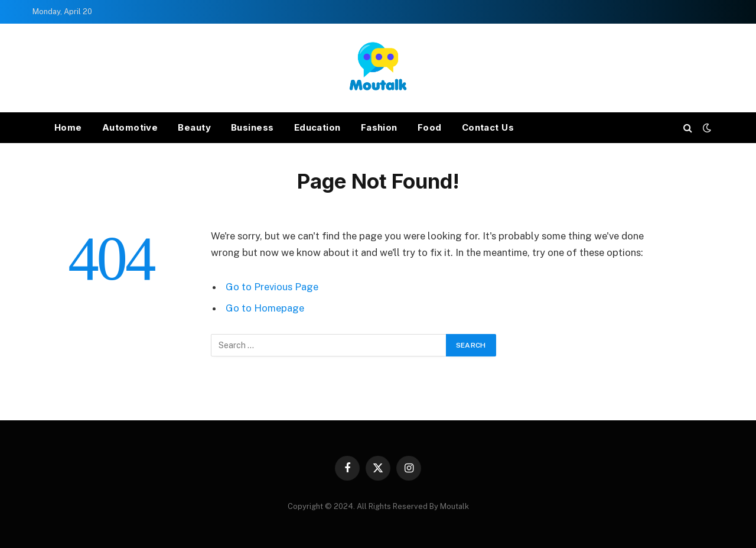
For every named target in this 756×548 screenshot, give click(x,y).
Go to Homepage (265, 308)
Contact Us (488, 127)
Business (252, 127)
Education (317, 127)
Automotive (130, 127)
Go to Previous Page (272, 287)
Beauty (194, 127)
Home (68, 127)
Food (430, 127)
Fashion (379, 127)
